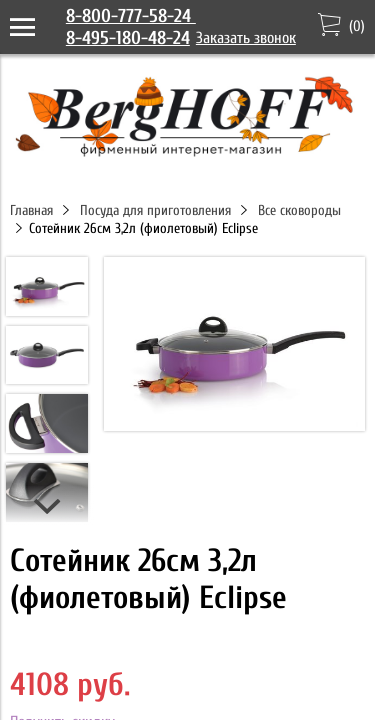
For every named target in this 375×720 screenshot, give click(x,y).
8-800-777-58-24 (131, 16)
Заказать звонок (246, 38)
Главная (31, 210)
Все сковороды (299, 210)
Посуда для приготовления (155, 210)
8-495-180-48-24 (128, 38)
